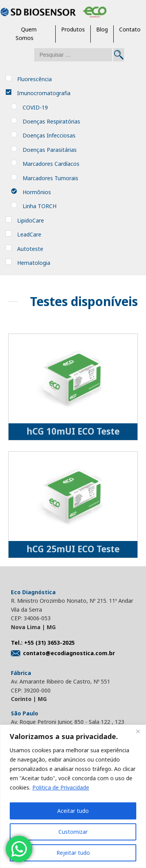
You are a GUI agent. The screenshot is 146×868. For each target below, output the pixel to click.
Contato (130, 29)
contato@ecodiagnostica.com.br (63, 653)
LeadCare (29, 234)
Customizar (73, 832)
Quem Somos (26, 34)
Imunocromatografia (44, 93)
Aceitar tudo (73, 811)
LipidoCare (31, 220)
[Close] (138, 731)
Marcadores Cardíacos (51, 164)
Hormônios (37, 192)
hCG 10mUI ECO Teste (73, 431)
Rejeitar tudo (73, 853)
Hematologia (34, 263)
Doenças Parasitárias (50, 150)
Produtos (73, 29)
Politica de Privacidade (61, 787)
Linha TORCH (40, 206)
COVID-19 (35, 107)
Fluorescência (34, 79)
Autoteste (30, 249)
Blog (102, 29)
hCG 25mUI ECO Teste (73, 549)
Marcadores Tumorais (50, 178)
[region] (73, 796)
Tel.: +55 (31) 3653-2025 (43, 643)
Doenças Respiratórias (51, 121)
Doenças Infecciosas (49, 135)
